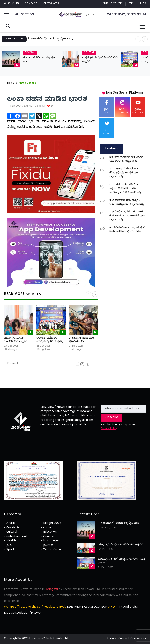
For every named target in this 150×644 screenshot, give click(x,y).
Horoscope (51, 541)
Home (11, 83)
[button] (145, 39)
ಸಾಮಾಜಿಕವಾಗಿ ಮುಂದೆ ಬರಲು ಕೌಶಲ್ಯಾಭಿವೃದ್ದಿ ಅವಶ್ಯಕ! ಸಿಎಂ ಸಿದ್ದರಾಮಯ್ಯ (125, 173)
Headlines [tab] (112, 149)
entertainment (17, 537)
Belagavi (40, 106)
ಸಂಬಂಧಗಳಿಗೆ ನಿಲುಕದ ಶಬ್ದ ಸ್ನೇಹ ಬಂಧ (50, 39)
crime (47, 528)
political (49, 545)
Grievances (51, 4)
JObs (10, 545)
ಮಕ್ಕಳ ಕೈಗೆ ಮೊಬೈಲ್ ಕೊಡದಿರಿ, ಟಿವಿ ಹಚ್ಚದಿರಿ (16, 340)
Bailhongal (11, 350)
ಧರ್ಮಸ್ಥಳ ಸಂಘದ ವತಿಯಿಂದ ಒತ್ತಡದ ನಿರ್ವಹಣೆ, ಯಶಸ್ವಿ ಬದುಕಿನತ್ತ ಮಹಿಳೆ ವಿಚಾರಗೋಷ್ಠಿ (125, 189)
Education (50, 532)
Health (11, 541)
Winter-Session (54, 550)
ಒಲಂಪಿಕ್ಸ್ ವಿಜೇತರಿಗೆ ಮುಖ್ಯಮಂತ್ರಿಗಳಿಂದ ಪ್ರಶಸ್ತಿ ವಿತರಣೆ (50, 342)
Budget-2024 (52, 523)
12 (144, 4)
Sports (11, 550)
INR (120, 4)
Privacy (112, 639)
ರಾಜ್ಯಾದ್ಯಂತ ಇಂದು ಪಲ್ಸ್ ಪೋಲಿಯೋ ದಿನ (81, 340)
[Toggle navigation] (142, 27)
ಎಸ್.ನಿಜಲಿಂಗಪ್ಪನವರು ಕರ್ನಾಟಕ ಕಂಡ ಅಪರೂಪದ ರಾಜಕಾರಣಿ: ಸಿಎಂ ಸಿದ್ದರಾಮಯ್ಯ (127, 216)
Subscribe (111, 418)
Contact (31, 4)
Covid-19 (13, 528)
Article (11, 523)
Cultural (12, 532)
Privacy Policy (109, 429)
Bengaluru (44, 350)
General (49, 537)
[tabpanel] (123, 194)
